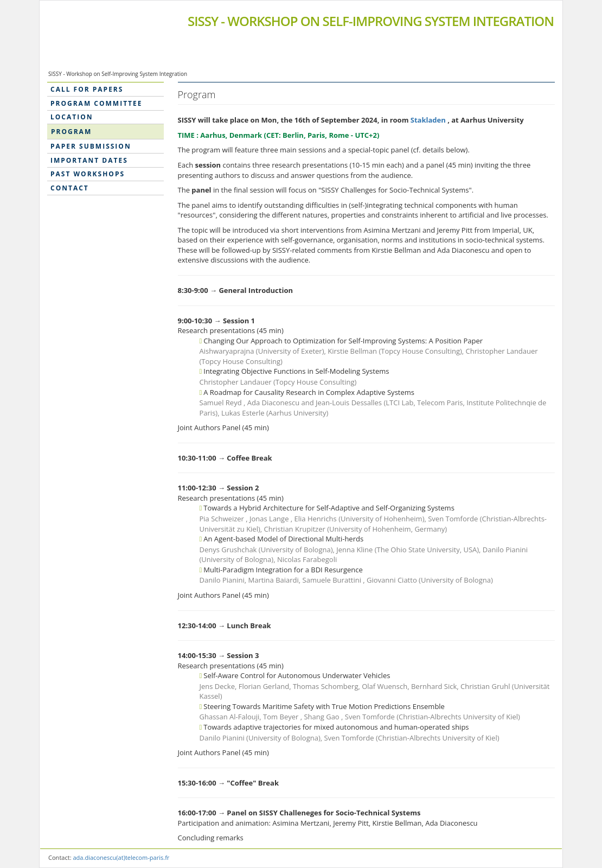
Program (71, 132)
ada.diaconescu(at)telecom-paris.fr (121, 857)
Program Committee (96, 103)
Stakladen (429, 120)
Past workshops (88, 174)
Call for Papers (87, 89)
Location (72, 117)
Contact (70, 188)
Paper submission (91, 146)
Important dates (89, 160)
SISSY (371, 21)
